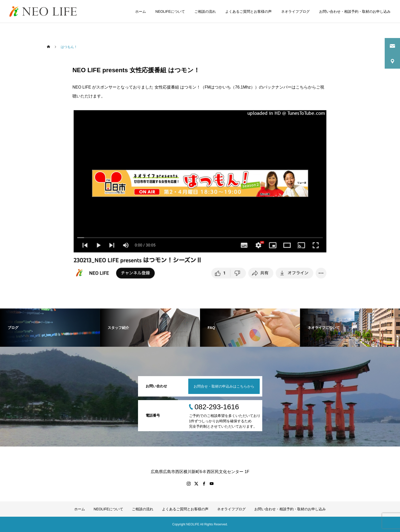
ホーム (141, 11)
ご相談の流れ (205, 11)
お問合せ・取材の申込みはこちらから (224, 386)
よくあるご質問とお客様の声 (248, 11)
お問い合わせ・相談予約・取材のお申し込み (355, 11)
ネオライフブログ (295, 11)
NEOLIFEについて (170, 11)
